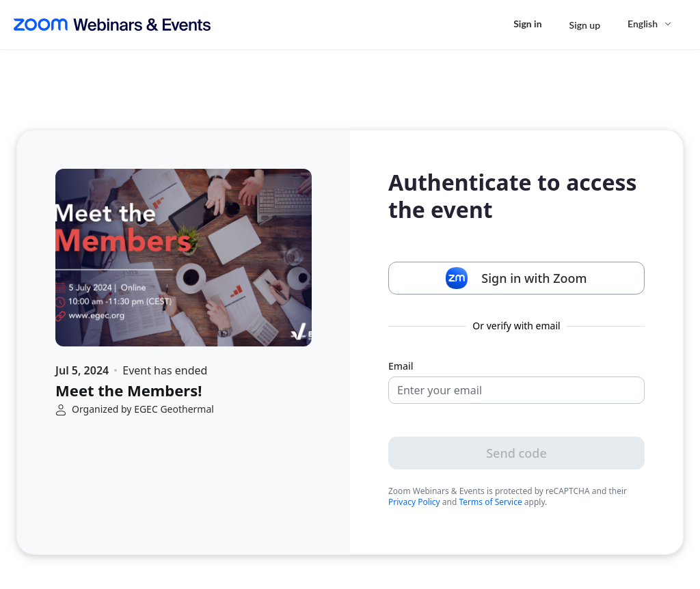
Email (401, 366)
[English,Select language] (650, 24)
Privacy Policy (414, 502)
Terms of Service (491, 502)
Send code (516, 453)
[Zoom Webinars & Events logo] (112, 25)
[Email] (516, 390)
